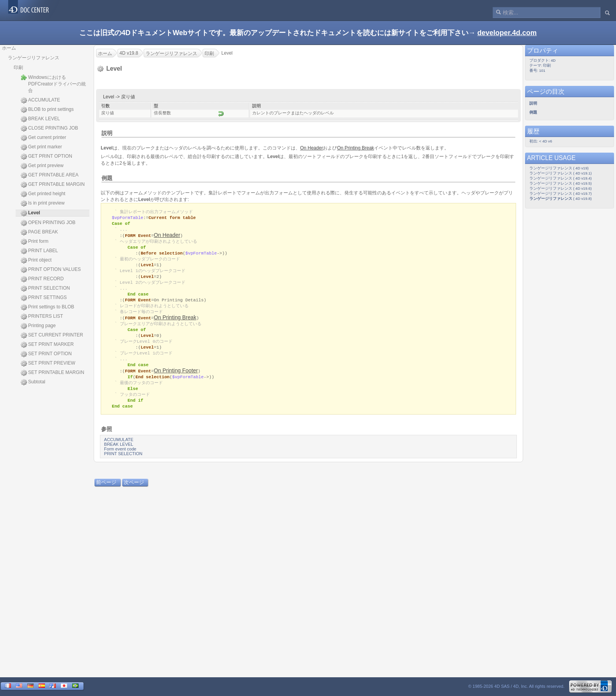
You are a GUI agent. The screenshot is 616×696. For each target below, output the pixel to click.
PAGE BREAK (39, 232)
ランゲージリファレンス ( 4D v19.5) (561, 183)
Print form (35, 242)
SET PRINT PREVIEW (48, 363)
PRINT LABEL (39, 251)
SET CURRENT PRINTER (52, 335)
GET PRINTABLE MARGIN (53, 185)
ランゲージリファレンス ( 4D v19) (559, 168)
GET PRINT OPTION (46, 157)
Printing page (38, 326)
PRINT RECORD (42, 279)
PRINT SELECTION (45, 288)
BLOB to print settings (47, 110)
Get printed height (43, 194)
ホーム (9, 48)
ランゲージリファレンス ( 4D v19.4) (561, 178)
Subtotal (33, 382)
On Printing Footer (176, 380)
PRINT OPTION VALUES (51, 270)
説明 (107, 133)
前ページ (106, 494)
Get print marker (41, 147)
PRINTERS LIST (42, 317)
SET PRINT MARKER (47, 345)
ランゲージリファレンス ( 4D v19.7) (561, 193)
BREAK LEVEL (40, 119)
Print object (36, 260)
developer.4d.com (507, 33)
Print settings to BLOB (47, 307)
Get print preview (42, 166)
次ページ (134, 494)
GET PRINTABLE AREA (50, 175)
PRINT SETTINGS (44, 298)
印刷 (18, 68)
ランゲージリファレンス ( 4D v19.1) (561, 173)
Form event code (120, 461)
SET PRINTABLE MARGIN (53, 373)
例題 (107, 178)
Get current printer (43, 138)
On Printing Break (175, 324)
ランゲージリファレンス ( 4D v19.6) (561, 188)
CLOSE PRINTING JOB (49, 128)
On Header (167, 237)
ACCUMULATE (40, 100)
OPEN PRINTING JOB (48, 223)
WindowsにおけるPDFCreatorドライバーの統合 (53, 84)
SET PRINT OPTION (46, 354)
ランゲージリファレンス (34, 58)
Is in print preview (43, 203)
